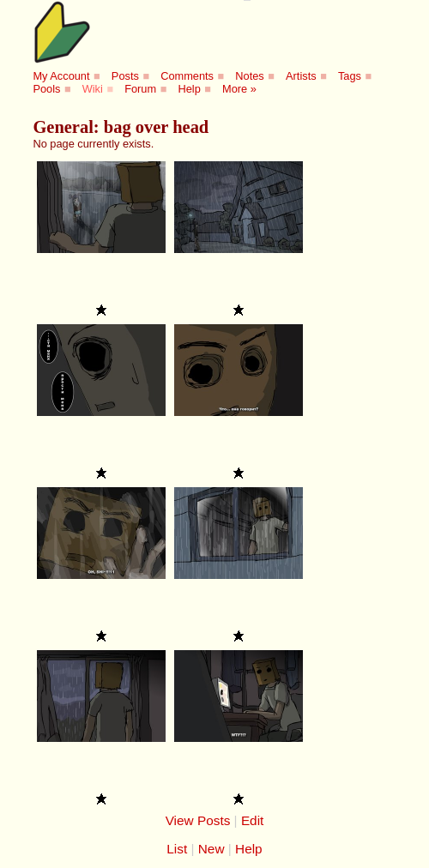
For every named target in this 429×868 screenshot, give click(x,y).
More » (239, 89)
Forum (140, 89)
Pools (46, 89)
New (211, 849)
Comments (187, 76)
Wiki (93, 89)
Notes (249, 76)
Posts (125, 76)
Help (189, 89)
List (177, 849)
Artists (301, 76)
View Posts (198, 820)
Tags (350, 76)
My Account (61, 76)
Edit (252, 820)
